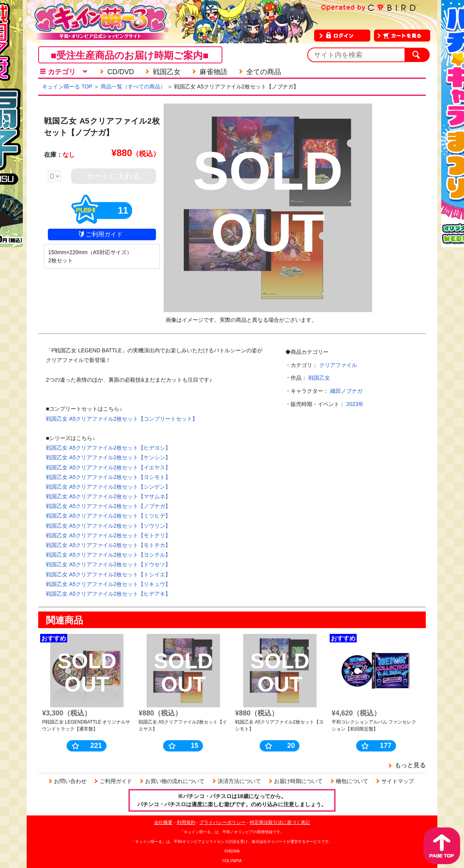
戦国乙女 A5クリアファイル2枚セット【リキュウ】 (108, 584)
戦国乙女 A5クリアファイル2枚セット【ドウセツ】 (108, 564)
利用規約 (186, 822)
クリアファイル (338, 365)
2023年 (355, 404)
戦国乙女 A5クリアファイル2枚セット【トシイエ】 (108, 574)
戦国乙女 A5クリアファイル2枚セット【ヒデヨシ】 (108, 448)
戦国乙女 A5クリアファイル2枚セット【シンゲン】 (108, 487)
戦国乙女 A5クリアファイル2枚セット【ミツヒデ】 (108, 516)
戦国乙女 (319, 378)
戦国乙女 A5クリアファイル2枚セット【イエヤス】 (108, 467)
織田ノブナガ (346, 391)
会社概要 (163, 822)
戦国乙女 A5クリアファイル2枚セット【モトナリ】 (108, 535)
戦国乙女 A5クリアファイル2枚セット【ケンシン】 (108, 457)
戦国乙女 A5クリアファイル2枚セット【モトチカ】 (108, 545)
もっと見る (410, 765)
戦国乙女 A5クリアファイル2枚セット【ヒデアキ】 (108, 594)
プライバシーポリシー (222, 822)
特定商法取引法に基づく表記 (280, 822)
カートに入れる (113, 176)
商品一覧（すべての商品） (133, 87)
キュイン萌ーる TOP (67, 87)
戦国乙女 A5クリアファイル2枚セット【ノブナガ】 (108, 506)
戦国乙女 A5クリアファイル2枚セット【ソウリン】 (108, 526)
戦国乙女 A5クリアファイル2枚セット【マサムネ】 (108, 496)
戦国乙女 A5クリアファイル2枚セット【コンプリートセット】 (122, 419)
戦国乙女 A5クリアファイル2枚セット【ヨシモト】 (108, 477)
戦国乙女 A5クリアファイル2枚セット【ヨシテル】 (108, 555)
